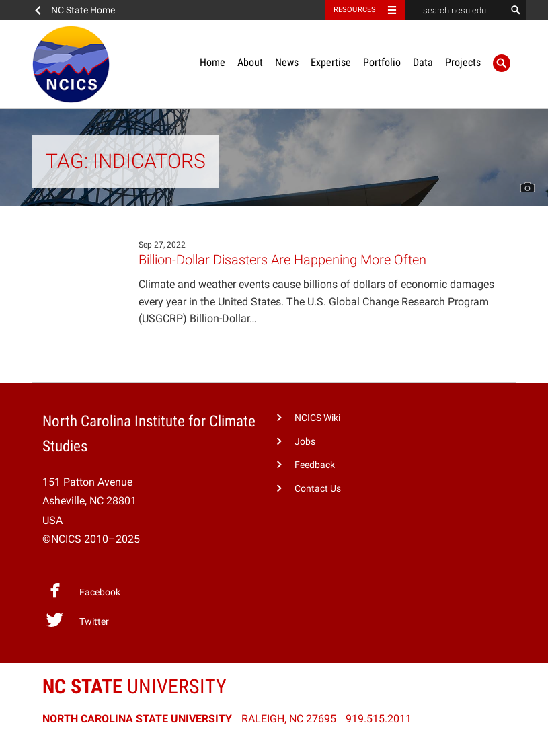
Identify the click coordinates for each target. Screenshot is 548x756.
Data (423, 62)
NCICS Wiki (317, 418)
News (287, 62)
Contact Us (318, 489)
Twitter (77, 620)
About (250, 62)
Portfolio (382, 62)
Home (212, 62)
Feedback (315, 465)
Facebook (83, 591)
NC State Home (83, 10)
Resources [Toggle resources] (355, 10)
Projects (463, 62)
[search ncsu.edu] (456, 10)
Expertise (331, 62)
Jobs (305, 442)
